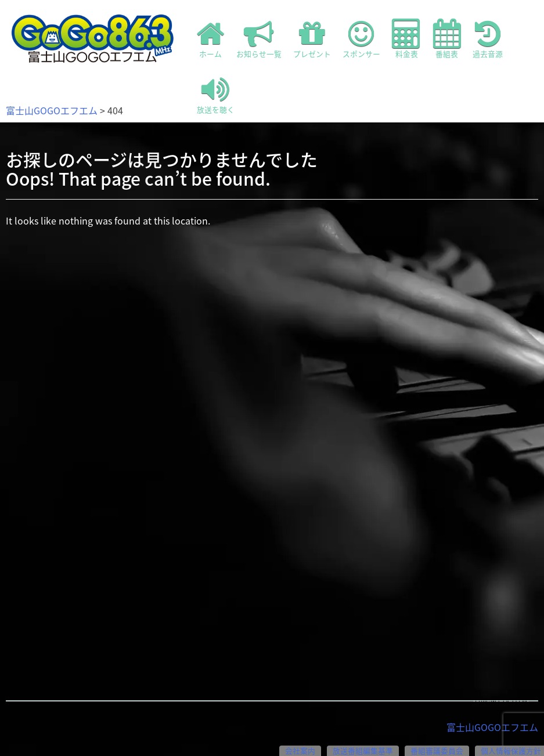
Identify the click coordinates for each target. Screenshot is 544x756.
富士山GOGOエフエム (52, 110)
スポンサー (361, 39)
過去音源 (488, 39)
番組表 (447, 39)
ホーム (211, 39)
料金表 (407, 39)
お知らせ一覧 (259, 39)
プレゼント (312, 39)
